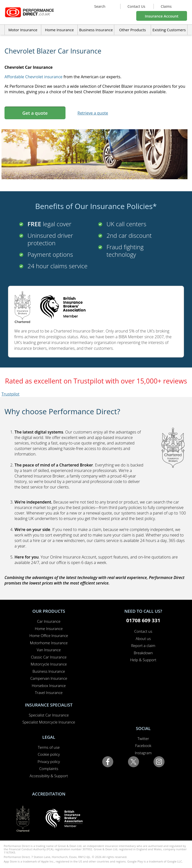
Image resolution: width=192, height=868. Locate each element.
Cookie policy (49, 754)
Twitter (143, 738)
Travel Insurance (49, 692)
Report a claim (143, 645)
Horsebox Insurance (49, 685)
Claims (166, 6)
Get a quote (35, 113)
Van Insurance (49, 650)
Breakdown (143, 653)
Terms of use (49, 747)
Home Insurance (49, 628)
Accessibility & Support (49, 776)
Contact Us (136, 6)
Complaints (49, 768)
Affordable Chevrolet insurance (33, 77)
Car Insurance (49, 621)
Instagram (143, 753)
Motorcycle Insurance (49, 664)
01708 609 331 (143, 620)
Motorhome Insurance (49, 643)
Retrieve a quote (93, 113)
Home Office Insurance (49, 635)
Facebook (143, 745)
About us (143, 638)
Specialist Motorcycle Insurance (49, 722)
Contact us (143, 631)
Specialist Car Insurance (49, 715)
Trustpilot (10, 394)
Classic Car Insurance (49, 657)
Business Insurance (96, 30)
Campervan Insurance (49, 678)
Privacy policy (49, 761)
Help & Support (143, 660)
